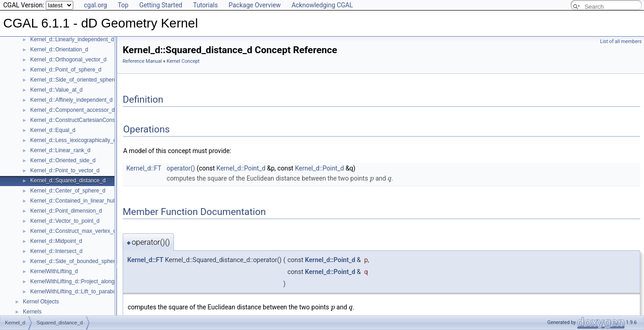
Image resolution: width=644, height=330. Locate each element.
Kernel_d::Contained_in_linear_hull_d (76, 201)
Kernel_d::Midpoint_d (56, 241)
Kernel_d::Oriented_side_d (63, 160)
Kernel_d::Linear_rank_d (60, 150)
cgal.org (95, 5)
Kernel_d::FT (144, 168)
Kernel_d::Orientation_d (59, 49)
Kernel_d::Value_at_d (57, 90)
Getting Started (161, 5)
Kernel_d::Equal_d (53, 130)
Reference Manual (142, 61)
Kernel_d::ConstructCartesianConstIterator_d (85, 120)
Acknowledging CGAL (322, 5)
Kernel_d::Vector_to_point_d (65, 221)
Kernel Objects (41, 302)
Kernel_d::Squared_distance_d (68, 181)
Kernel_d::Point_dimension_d (66, 211)
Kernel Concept (183, 61)
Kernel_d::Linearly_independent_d (72, 39)
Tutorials (206, 5)
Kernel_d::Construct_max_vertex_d (73, 231)
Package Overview (254, 5)
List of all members (621, 41)
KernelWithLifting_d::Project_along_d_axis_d (85, 281)
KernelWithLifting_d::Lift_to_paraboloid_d (80, 291)
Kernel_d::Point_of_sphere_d (66, 70)
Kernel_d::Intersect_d (56, 251)
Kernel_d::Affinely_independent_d (71, 100)
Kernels (32, 312)
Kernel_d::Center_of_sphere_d (68, 191)
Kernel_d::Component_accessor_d (73, 110)
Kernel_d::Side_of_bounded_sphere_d (77, 261)
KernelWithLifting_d (54, 271)
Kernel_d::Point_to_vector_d (65, 170)
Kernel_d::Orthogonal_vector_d (68, 60)
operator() (181, 168)
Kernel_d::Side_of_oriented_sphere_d (76, 80)
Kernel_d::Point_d (241, 168)
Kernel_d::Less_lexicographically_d (73, 140)
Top (123, 5)
